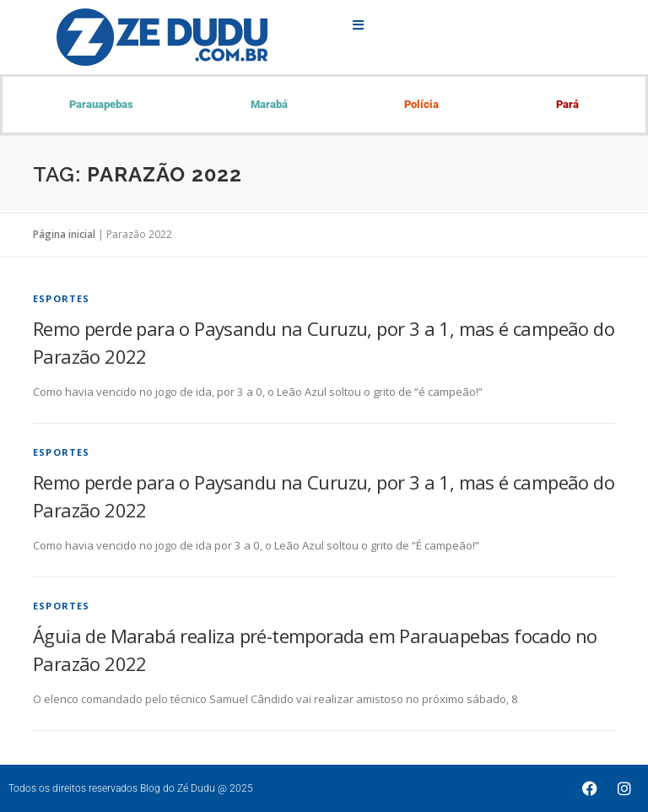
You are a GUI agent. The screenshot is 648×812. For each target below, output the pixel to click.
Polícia (421, 104)
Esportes (62, 298)
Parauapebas (101, 104)
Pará (567, 104)
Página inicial (64, 234)
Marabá (269, 104)
